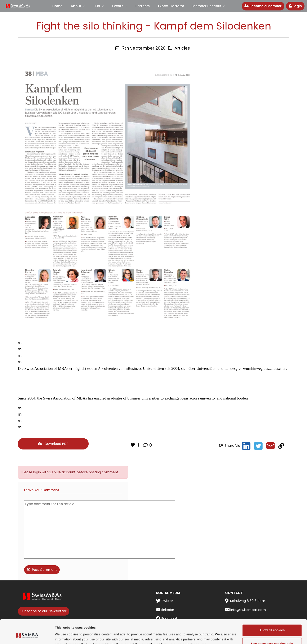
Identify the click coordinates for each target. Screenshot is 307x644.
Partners (143, 6)
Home (57, 6)
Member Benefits (207, 6)
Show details (65, 636)
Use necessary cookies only (272, 624)
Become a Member (263, 6)
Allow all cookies (272, 610)
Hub (97, 6)
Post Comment (42, 570)
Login (295, 6)
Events (118, 6)
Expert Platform (171, 6)
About (76, 6)
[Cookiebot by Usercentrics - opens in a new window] (27, 636)
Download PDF (53, 444)
